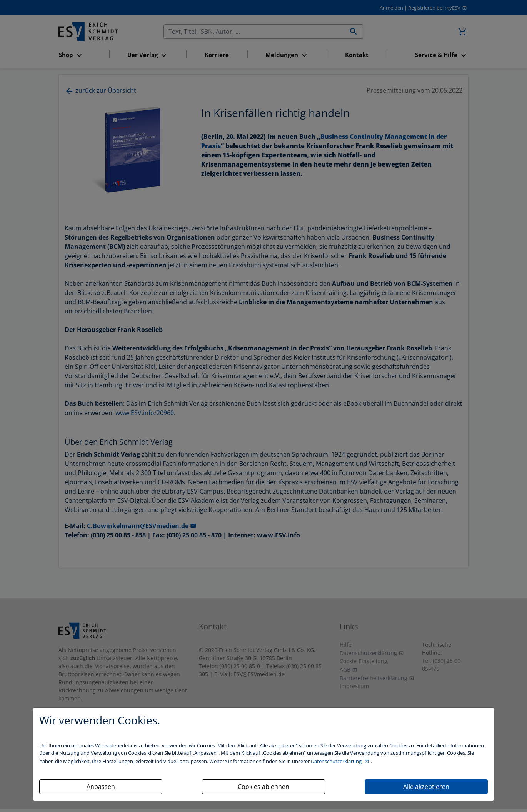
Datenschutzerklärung (337, 761)
